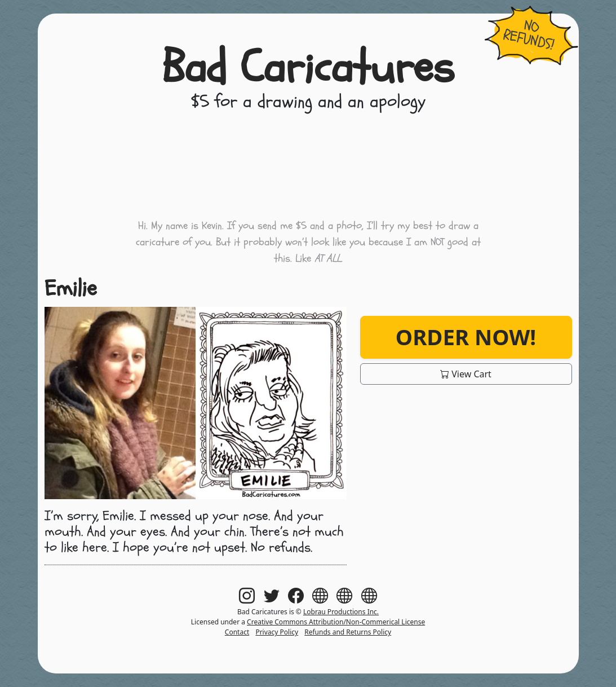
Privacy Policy (277, 632)
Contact (237, 632)
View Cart (466, 374)
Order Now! (466, 337)
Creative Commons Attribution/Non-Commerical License (336, 622)
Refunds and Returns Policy (348, 632)
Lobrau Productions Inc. (341, 612)
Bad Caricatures (308, 68)
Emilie (71, 289)
